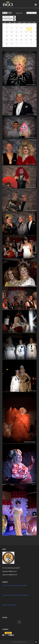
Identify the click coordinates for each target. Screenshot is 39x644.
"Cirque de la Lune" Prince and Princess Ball (15, 595)
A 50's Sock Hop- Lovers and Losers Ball (14, 585)
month (28, 13)
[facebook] (19, 622)
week (32, 13)
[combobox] (9, 17)
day (35, 13)
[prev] (4, 13)
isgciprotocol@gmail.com (10, 575)
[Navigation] (36, 5)
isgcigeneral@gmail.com (10, 571)
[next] (6, 13)
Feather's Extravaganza (9, 605)
